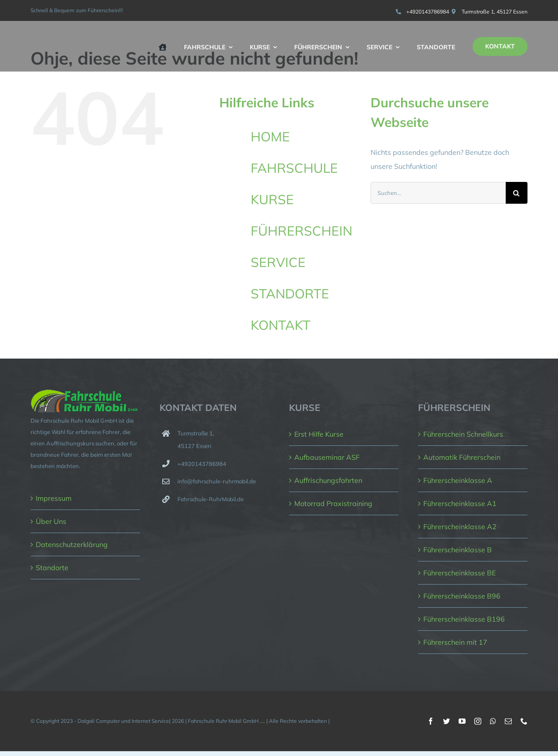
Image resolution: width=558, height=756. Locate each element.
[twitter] (446, 721)
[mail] (508, 721)
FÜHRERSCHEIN (301, 231)
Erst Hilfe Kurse (319, 434)
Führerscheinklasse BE (459, 573)
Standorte (52, 568)
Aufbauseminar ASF (327, 457)
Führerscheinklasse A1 (460, 503)
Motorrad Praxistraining (333, 503)
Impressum (54, 498)
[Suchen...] (438, 193)
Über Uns (51, 521)
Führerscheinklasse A (458, 480)
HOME (270, 137)
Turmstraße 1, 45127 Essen (495, 12)
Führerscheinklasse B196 (464, 619)
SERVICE (278, 262)
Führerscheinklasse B (458, 550)
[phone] (524, 721)
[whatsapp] (493, 721)
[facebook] (431, 721)
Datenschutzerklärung (72, 544)
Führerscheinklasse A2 (460, 527)
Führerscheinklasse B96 (462, 596)
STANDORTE (290, 294)
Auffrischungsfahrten (328, 480)
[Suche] (517, 193)
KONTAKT (281, 325)
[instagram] (478, 721)
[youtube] (462, 721)
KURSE (272, 199)
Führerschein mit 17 (455, 642)
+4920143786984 (428, 12)
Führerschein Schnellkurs (463, 434)
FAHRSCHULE (294, 168)
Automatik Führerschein (462, 457)
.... (262, 721)
